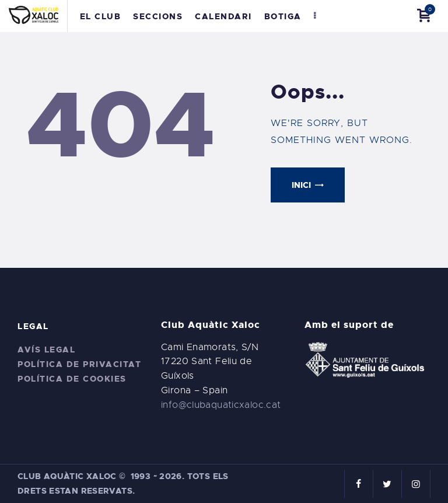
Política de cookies (72, 379)
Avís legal (46, 350)
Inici (301, 185)
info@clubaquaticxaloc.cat (221, 405)
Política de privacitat (79, 364)
